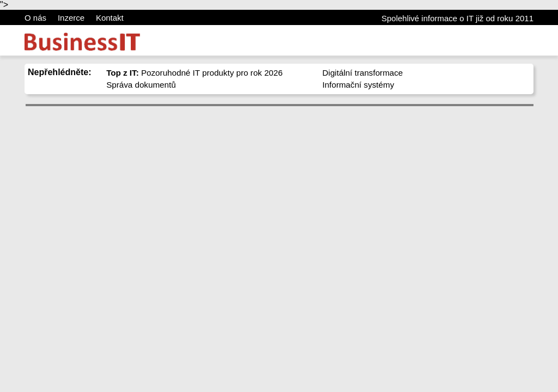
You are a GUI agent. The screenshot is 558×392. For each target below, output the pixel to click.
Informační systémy (359, 85)
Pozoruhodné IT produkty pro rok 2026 (195, 73)
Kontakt (110, 18)
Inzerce (71, 18)
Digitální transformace (363, 73)
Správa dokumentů (141, 85)
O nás (35, 18)
